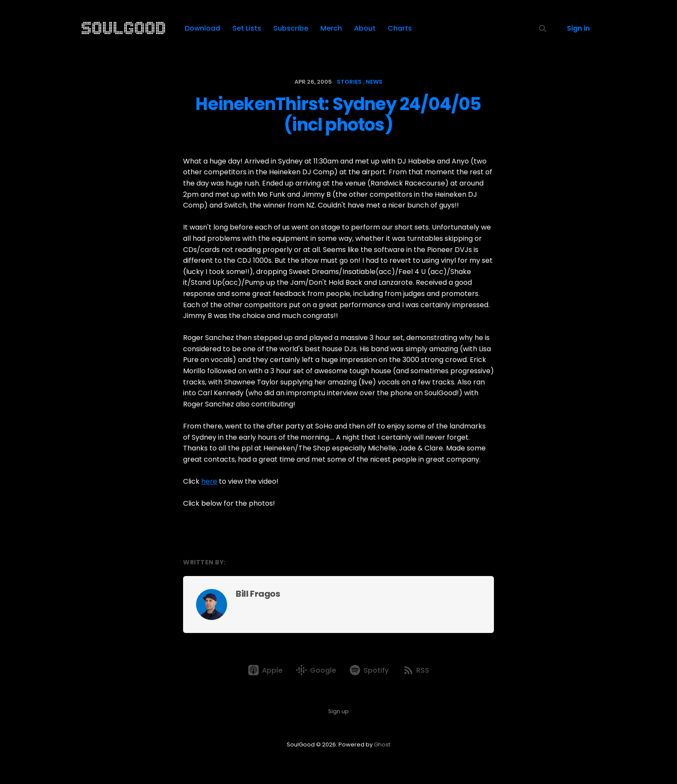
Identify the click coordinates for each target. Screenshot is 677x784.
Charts (400, 28)
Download (202, 28)
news (374, 82)
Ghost (382, 745)
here (209, 481)
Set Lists (247, 28)
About (365, 28)
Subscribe (291, 28)
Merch (331, 28)
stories (349, 82)
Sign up (338, 711)
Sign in (578, 28)
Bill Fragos (258, 594)
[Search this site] (543, 28)
